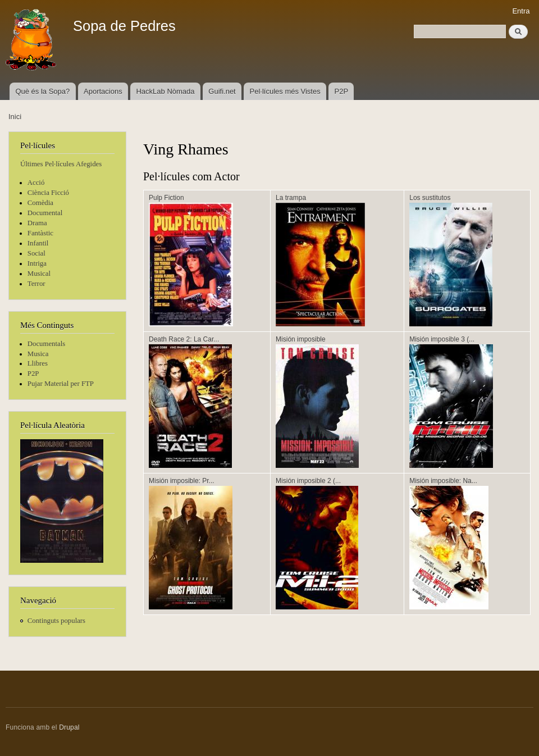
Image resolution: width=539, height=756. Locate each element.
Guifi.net (222, 91)
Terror (36, 284)
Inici (15, 117)
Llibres (38, 363)
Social (36, 253)
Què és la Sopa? (42, 91)
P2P (342, 91)
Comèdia (40, 203)
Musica (38, 354)
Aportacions (103, 91)
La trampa (291, 198)
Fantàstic (40, 233)
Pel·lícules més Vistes (285, 91)
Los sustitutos (430, 198)
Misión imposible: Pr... (182, 481)
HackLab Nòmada (165, 91)
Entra (521, 11)
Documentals (46, 344)
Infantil (38, 243)
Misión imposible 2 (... (308, 481)
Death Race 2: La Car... (184, 339)
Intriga (37, 263)
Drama (37, 223)
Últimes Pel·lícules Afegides (61, 164)
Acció (36, 183)
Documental (45, 213)
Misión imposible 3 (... (442, 339)
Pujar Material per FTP (61, 384)
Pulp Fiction (166, 198)
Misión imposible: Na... (443, 481)
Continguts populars (56, 621)
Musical (39, 274)
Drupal (69, 727)
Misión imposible (301, 339)
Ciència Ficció (48, 193)
